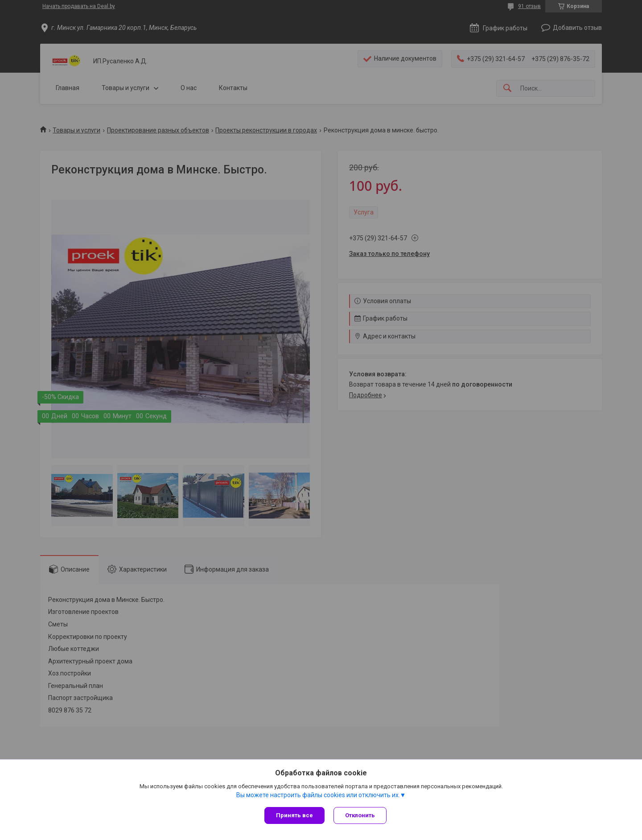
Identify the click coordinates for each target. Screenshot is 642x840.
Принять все (294, 815)
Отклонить (360, 815)
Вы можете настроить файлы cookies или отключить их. (318, 795)
